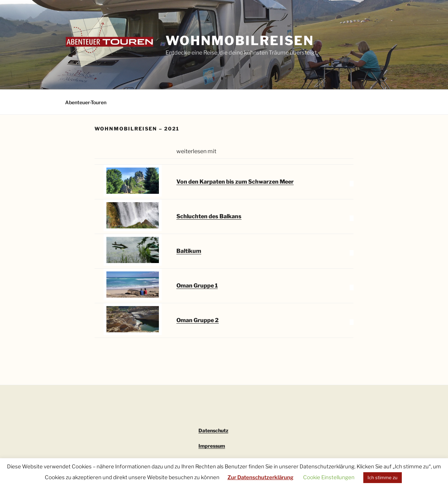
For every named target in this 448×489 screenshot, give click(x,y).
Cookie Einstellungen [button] (329, 477)
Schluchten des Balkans (209, 216)
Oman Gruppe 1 (197, 286)
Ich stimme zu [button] (383, 477)
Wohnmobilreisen (240, 41)
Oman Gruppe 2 (198, 320)
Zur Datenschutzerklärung (260, 477)
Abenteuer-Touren (86, 102)
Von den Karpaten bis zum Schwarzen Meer (235, 182)
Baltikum (189, 251)
